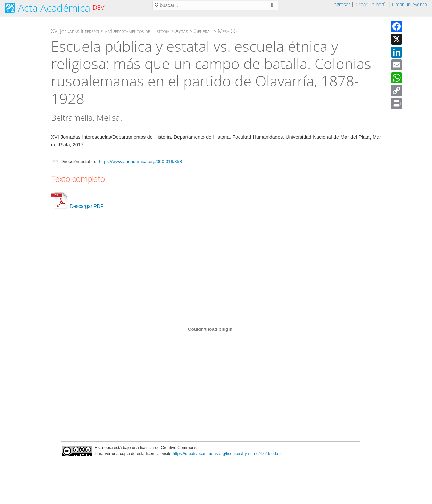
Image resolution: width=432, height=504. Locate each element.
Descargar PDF (77, 206)
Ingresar (341, 4)
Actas (182, 31)
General (203, 31)
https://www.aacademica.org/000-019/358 (140, 162)
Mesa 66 (227, 31)
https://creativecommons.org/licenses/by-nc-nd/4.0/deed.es (227, 454)
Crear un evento (410, 4)
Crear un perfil (371, 4)
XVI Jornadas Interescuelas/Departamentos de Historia (110, 31)
